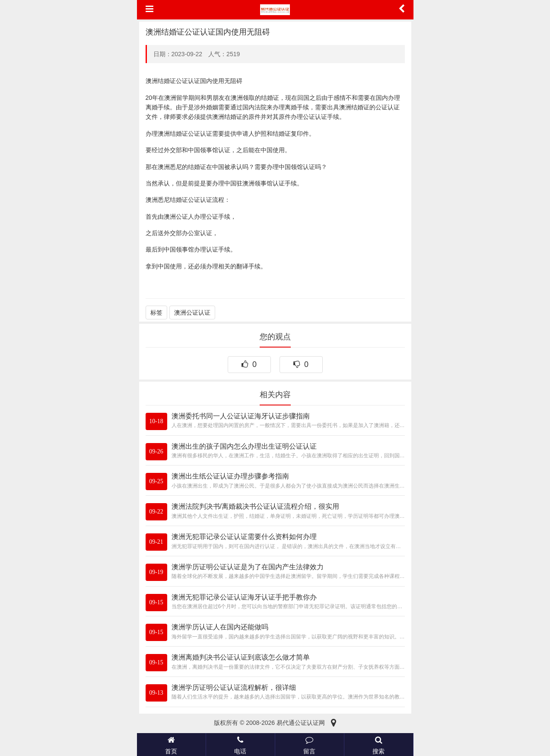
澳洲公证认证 (192, 313)
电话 (240, 744)
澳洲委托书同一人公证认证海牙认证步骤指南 (241, 416)
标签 (156, 313)
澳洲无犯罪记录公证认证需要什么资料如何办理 (244, 537)
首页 (171, 744)
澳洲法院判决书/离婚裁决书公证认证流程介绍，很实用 (255, 506)
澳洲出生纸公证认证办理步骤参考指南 (230, 476)
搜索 (379, 744)
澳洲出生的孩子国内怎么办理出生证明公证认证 (244, 446)
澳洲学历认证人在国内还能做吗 (220, 627)
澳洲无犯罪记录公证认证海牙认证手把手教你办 (244, 597)
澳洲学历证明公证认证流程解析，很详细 (234, 687)
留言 (310, 744)
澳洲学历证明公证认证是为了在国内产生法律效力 (248, 567)
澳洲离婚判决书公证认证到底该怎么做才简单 (241, 657)
